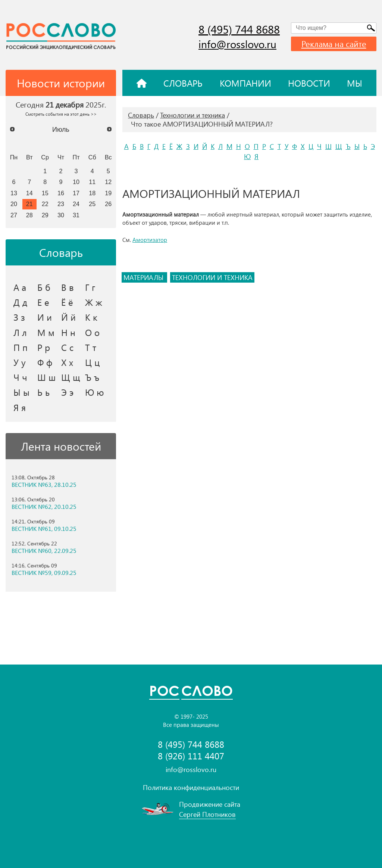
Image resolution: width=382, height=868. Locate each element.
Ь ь (43, 392)
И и (45, 317)
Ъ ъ (92, 377)
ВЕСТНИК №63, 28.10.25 (44, 485)
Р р (44, 347)
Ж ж (94, 302)
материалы (144, 277)
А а (20, 287)
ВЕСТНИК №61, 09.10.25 (44, 529)
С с (67, 347)
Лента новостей (61, 446)
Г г (90, 287)
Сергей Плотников (207, 814)
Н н (68, 332)
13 (14, 193)
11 (92, 182)
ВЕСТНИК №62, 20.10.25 (44, 507)
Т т (91, 347)
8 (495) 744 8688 (239, 29)
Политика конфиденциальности (191, 787)
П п (21, 347)
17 (76, 193)
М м (46, 332)
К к (91, 317)
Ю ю (95, 392)
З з (19, 317)
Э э (67, 392)
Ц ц (92, 362)
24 (76, 204)
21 (29, 204)
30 (61, 215)
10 (76, 182)
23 (61, 204)
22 (45, 204)
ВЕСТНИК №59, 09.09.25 (44, 573)
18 (92, 193)
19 (108, 193)
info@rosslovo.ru (237, 44)
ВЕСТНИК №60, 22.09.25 (44, 551)
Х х (67, 362)
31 (76, 215)
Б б (44, 287)
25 (92, 204)
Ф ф (45, 362)
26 (108, 204)
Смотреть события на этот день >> (61, 114)
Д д (20, 302)
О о (92, 332)
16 (61, 193)
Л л (20, 332)
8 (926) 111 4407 (191, 756)
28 (29, 215)
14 (29, 193)
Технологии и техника (192, 115)
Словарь (183, 83)
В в (68, 287)
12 (108, 182)
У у (20, 362)
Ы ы (21, 392)
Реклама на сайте (334, 44)
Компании (245, 83)
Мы (355, 83)
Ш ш (46, 377)
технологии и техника (212, 277)
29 (45, 215)
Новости (309, 83)
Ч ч (20, 377)
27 (14, 215)
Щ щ (71, 377)
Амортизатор (150, 240)
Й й (68, 317)
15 (45, 193)
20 (14, 204)
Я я (20, 407)
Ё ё (67, 302)
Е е (43, 302)
